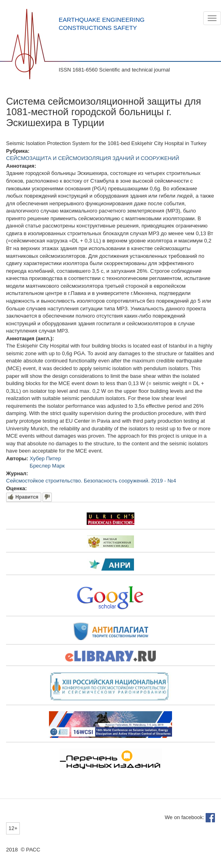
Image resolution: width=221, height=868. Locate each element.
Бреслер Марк (47, 466)
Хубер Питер (45, 458)
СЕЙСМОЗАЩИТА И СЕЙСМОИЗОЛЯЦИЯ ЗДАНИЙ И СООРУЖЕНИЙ (93, 158)
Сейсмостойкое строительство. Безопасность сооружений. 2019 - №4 (91, 481)
